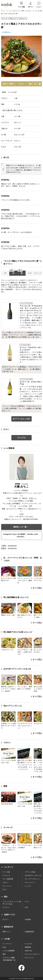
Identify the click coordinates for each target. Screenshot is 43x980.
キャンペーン (7, 886)
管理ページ (6, 932)
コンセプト (29, 944)
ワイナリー (6, 907)
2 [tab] (23, 75)
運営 (4, 954)
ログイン (6, 919)
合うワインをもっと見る (22, 419)
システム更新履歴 (9, 951)
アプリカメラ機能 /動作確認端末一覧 (9, 959)
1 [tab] (21, 75)
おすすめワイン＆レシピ (33, 875)
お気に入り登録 (8, 84)
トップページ (7, 944)
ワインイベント (30, 883)
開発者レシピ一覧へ (21, 527)
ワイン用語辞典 (8, 879)
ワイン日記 (6, 872)
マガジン (6, 883)
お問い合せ (29, 951)
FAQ (4, 947)
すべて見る (36, 588)
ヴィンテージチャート (32, 879)
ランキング (6, 875)
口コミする (22, 438)
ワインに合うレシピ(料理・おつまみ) (12, 903)
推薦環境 (28, 947)
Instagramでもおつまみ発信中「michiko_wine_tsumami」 (21, 535)
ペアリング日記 (30, 872)
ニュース (28, 886)
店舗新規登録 (29, 932)
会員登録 (28, 919)
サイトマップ (29, 958)
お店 (26, 907)
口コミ (21, 84)
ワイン (27, 902)
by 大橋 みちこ (7, 32)
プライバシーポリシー (32, 954)
